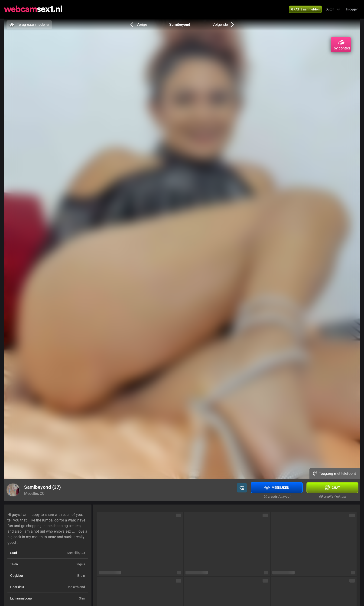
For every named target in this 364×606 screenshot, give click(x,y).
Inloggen (352, 9)
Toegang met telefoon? (335, 474)
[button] (333, 9)
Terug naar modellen (29, 25)
